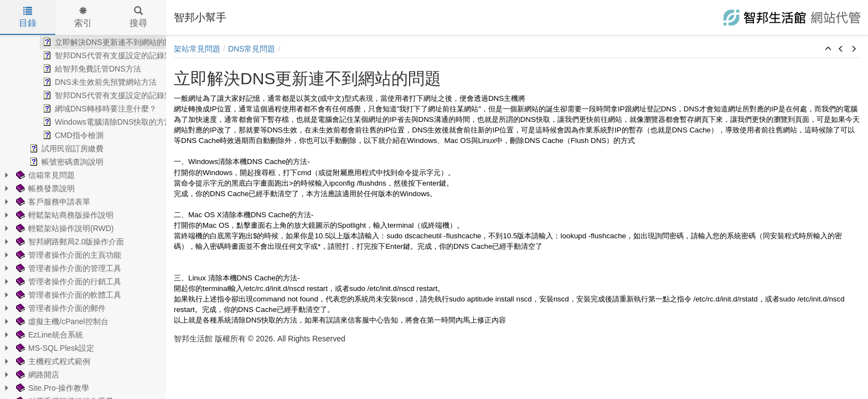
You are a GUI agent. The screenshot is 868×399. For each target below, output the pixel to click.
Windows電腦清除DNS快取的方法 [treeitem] (90, 122)
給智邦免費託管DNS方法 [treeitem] (75, 69)
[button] (828, 49)
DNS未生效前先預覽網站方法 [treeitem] (82, 82)
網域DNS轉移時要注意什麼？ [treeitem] (82, 109)
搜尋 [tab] (138, 17)
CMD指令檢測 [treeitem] (56, 135)
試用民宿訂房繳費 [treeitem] (49, 149)
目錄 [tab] (28, 17)
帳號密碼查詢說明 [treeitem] (49, 162)
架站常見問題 (197, 49)
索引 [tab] (83, 17)
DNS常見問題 (252, 49)
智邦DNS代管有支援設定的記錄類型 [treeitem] (94, 55)
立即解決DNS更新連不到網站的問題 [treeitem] (94, 42)
